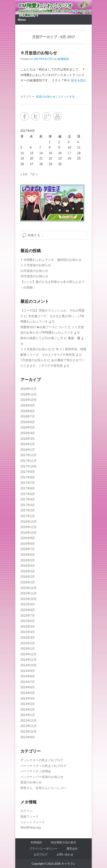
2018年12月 (29, 389)
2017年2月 (28, 510)
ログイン (26, 811)
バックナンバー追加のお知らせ (42, 777)
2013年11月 (29, 726)
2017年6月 (28, 488)
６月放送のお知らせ (39, 53)
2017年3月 (28, 505)
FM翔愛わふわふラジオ (46, 6)
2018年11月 (29, 394)
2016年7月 (28, 549)
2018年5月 (28, 427)
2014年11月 (29, 660)
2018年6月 (28, 422)
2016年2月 (28, 577)
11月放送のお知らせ (34, 271)
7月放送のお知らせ (34, 360)
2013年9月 (28, 737)
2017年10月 (29, 466)
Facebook (25, 116)
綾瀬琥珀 (63, 59)
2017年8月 (28, 477)
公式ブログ (41, 854)
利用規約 (36, 842)
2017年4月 (28, 499)
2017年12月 (29, 455)
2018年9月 (28, 405)
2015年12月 (29, 588)
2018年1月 (28, 450)
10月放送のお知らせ (34, 276)
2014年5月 (28, 693)
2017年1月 (28, 516)
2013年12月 (29, 721)
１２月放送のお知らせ (36, 265)
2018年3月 (28, 439)
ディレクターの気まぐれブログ (42, 760)
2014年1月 (28, 715)
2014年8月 (28, 676)
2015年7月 (28, 616)
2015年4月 (28, 632)
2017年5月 (28, 494)
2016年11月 (29, 527)
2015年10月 (29, 599)
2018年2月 (28, 444)
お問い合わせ (65, 854)
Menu (22, 20)
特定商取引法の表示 (64, 842)
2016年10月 (29, 533)
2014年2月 (28, 710)
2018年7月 (28, 416)
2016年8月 (28, 544)
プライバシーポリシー (43, 849)
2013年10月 (29, 732)
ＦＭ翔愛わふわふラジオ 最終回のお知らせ (51, 260)
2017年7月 (28, 483)
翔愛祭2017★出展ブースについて (44, 327)
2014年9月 (28, 671)
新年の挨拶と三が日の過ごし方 (42, 338)
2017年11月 (29, 461)
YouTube (57, 116)
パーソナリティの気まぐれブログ (43, 766)
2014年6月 (28, 687)
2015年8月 (28, 610)
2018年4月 (28, 433)
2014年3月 (28, 704)
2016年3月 (28, 571)
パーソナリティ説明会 (36, 771)
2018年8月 (28, 411)
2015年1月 (28, 649)
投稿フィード (30, 817)
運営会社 (72, 849)
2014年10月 (29, 665)
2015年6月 (28, 621)
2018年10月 (29, 400)
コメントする (66, 97)
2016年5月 (28, 560)
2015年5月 (28, 627)
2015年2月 (28, 643)
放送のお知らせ (46, 97)
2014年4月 (28, 699)
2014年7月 (28, 682)
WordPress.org (31, 828)
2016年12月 (29, 522)
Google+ (46, 116)
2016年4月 (28, 566)
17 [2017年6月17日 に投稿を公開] (69, 153)
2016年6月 (28, 555)
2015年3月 (28, 638)
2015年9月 (28, 604)
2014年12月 (29, 654)
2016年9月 (28, 538)
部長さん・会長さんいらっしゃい (43, 788)
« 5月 (24, 174)
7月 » (34, 174)
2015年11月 (29, 593)
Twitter (36, 116)
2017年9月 (28, 472)
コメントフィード (33, 822)
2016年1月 (28, 582)
